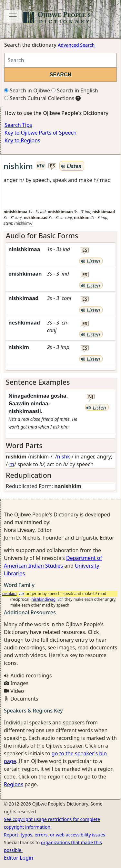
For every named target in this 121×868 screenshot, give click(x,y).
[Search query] (60, 60)
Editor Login (19, 858)
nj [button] (91, 397)
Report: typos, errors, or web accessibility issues (55, 835)
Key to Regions (22, 140)
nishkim (9, 594)
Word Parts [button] (24, 445)
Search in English (75, 90)
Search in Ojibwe (27, 90)
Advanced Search (76, 45)
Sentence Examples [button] (38, 382)
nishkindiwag (44, 599)
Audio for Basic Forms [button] (42, 236)
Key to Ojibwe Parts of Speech (40, 133)
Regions (14, 784)
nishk (64, 457)
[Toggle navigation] (13, 16)
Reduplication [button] (29, 475)
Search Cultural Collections (39, 98)
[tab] (60, 236)
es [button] (53, 166)
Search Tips (18, 125)
